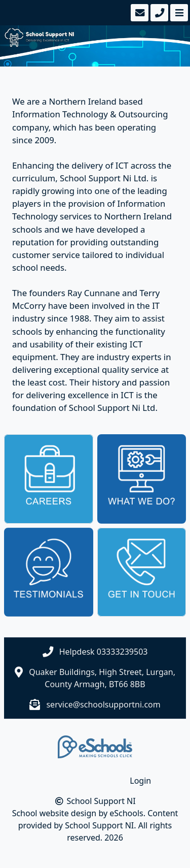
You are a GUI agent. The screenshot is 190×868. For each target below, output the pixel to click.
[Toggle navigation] (178, 13)
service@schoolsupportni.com (103, 704)
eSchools (126, 813)
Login (140, 781)
